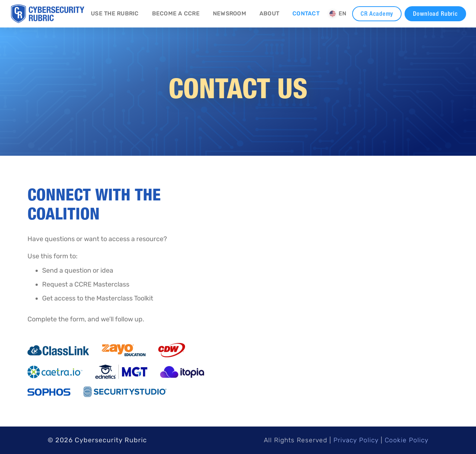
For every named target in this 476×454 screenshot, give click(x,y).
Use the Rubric (115, 14)
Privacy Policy (356, 440)
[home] (48, 14)
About (269, 14)
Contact (306, 14)
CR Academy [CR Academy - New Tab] (377, 14)
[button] (338, 14)
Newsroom (230, 14)
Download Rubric (435, 14)
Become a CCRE (176, 14)
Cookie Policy (407, 440)
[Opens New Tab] (58, 350)
